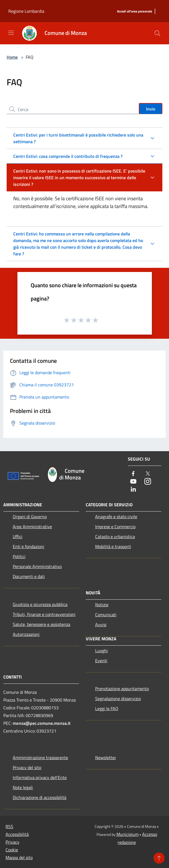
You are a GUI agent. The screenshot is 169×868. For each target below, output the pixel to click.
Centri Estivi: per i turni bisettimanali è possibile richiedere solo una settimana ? (78, 138)
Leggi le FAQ (107, 708)
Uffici (18, 536)
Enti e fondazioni (28, 546)
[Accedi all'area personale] (135, 11)
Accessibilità (17, 834)
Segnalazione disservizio (118, 698)
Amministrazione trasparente (40, 757)
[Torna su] (159, 858)
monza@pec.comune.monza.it (42, 723)
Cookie (12, 850)
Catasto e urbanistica (115, 536)
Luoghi (102, 651)
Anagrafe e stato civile (116, 517)
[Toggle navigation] (11, 33)
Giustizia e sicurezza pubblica (40, 604)
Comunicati (106, 615)
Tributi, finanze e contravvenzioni (44, 614)
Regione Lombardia (26, 11)
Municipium (128, 834)
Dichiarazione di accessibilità (40, 797)
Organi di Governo (30, 517)
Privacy (12, 842)
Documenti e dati (29, 576)
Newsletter (106, 757)
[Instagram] (148, 482)
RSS (9, 826)
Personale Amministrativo (37, 566)
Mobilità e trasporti (113, 546)
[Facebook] (133, 474)
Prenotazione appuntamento (122, 689)
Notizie (102, 605)
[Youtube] (133, 482)
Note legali (23, 787)
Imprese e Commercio (115, 527)
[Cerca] (157, 33)
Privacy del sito (27, 767)
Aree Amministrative (32, 527)
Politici (19, 556)
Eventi (101, 661)
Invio (151, 109)
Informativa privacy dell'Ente (40, 777)
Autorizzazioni (26, 634)
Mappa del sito (19, 857)
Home (12, 57)
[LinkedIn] (133, 490)
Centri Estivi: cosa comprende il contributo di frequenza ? (68, 156)
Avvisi (101, 625)
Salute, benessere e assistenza (41, 624)
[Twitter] (148, 474)
